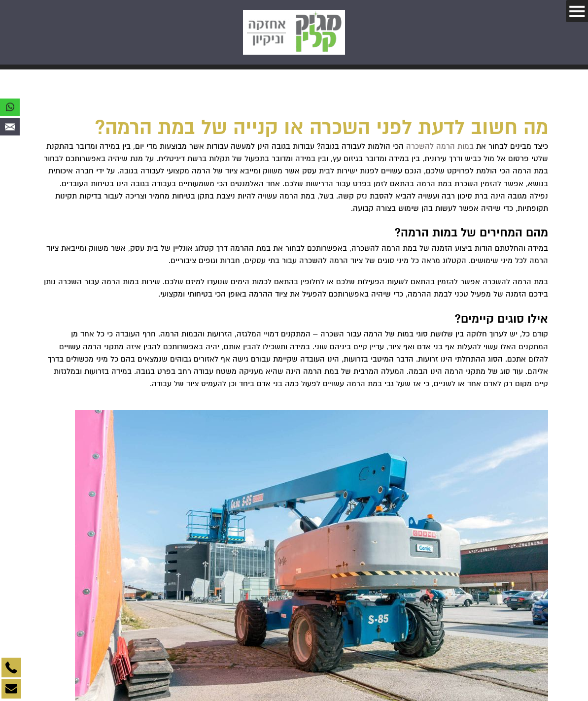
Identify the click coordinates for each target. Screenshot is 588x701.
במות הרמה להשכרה (440, 146)
